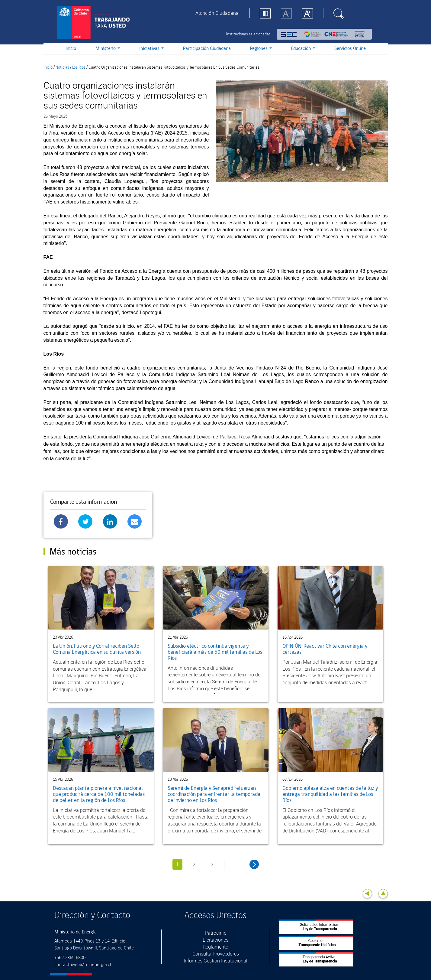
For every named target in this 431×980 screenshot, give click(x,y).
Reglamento (216, 947)
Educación (303, 49)
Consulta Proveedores (216, 954)
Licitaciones (216, 940)
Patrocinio (216, 933)
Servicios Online (350, 49)
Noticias (62, 67)
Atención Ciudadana (217, 13)
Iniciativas (151, 49)
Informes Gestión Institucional (216, 961)
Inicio (71, 49)
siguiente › (254, 864)
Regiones (261, 49)
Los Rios (79, 67)
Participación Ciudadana (207, 49)
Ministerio (108, 49)
